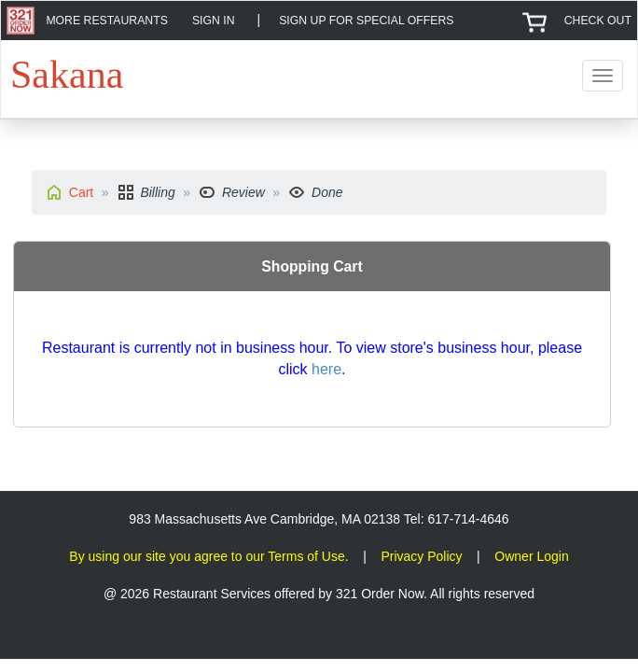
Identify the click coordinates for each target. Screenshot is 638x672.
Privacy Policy (421, 556)
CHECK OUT (598, 21)
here (326, 369)
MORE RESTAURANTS (106, 21)
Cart (81, 192)
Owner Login (531, 556)
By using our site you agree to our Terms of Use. (208, 556)
